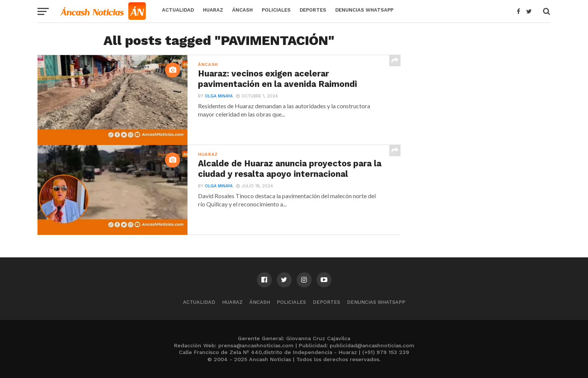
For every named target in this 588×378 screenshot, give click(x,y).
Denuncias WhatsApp (364, 10)
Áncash (242, 10)
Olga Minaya (219, 96)
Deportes (313, 10)
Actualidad (178, 10)
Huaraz (213, 10)
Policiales (276, 10)
